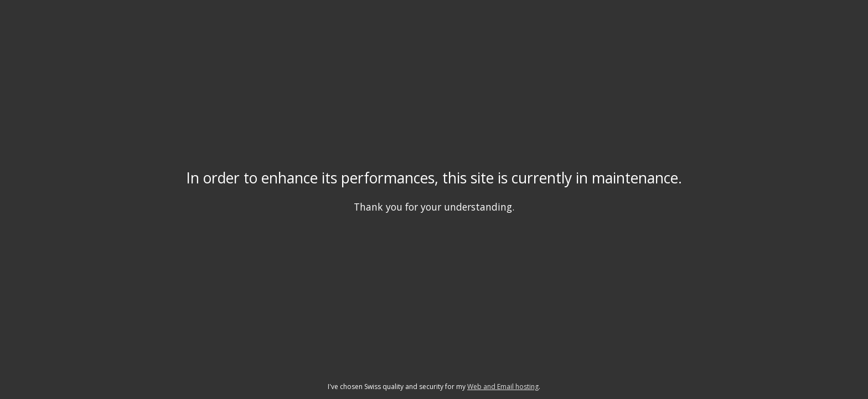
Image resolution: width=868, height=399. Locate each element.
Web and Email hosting (503, 387)
